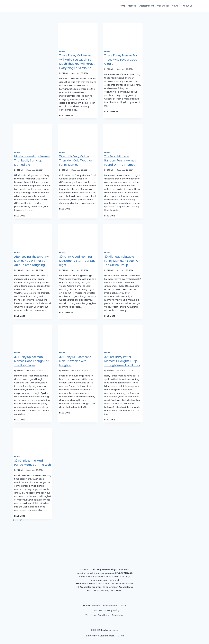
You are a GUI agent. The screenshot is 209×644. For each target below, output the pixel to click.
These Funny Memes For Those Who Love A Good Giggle (121, 60)
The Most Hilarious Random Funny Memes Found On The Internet (120, 161)
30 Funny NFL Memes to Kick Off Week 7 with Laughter (75, 361)
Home (122, 6)
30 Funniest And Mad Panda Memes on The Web (33, 463)
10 (21, 520)
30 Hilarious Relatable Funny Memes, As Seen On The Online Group (122, 261)
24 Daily (65, 73)
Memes (132, 6)
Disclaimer (118, 615)
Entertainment (146, 6)
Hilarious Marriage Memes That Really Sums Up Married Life (32, 161)
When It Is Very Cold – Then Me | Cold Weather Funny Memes (76, 161)
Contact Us (96, 610)
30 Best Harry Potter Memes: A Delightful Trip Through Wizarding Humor (122, 361)
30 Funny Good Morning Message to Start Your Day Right (77, 261)
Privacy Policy (112, 610)
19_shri (121, 636)
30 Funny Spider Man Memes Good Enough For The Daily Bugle (31, 361)
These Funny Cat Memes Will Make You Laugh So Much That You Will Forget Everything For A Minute (77, 62)
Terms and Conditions (97, 615)
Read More (66, 116)
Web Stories (163, 6)
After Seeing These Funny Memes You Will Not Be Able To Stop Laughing (31, 261)
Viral (123, 605)
